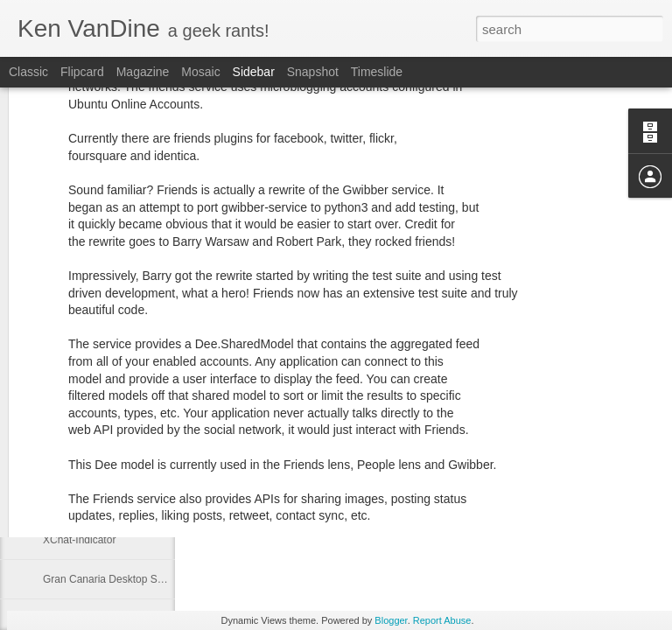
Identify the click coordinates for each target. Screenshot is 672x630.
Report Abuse (442, 620)
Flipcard (82, 72)
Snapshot (313, 72)
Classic (28, 72)
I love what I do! (80, 461)
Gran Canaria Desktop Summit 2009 (127, 579)
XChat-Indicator (79, 540)
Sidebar (254, 72)
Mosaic (200, 72)
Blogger (391, 620)
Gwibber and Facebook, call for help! (128, 422)
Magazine (143, 72)
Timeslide (377, 72)
